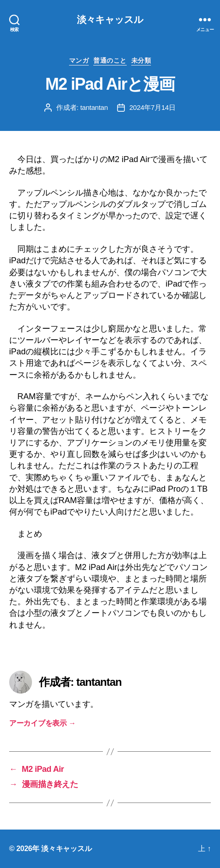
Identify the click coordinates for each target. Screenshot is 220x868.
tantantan (94, 107)
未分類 (141, 60)
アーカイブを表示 (43, 723)
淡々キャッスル (110, 19)
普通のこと (110, 60)
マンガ (79, 60)
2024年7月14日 (153, 107)
